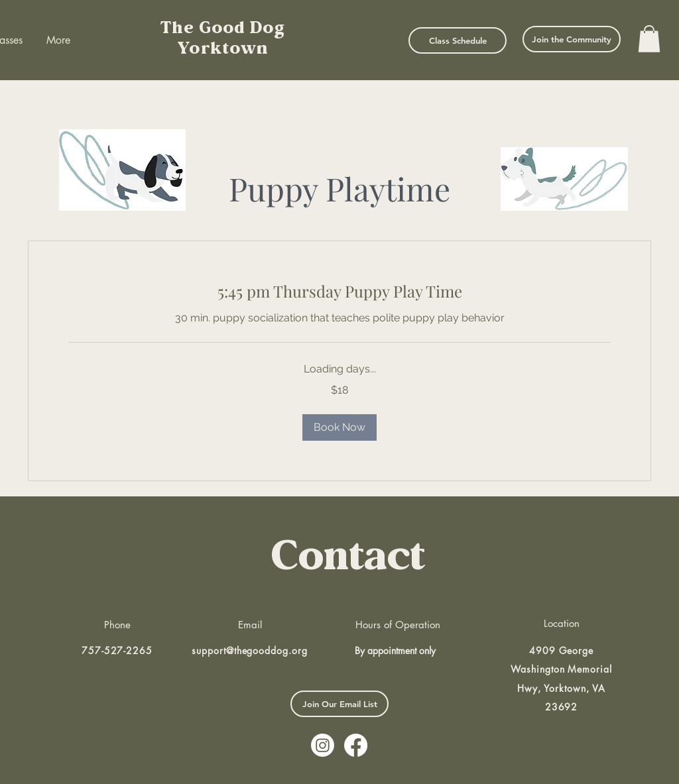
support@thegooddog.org (250, 650)
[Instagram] (323, 745)
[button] (649, 39)
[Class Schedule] (458, 40)
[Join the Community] (572, 39)
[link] (339, 292)
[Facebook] (356, 745)
